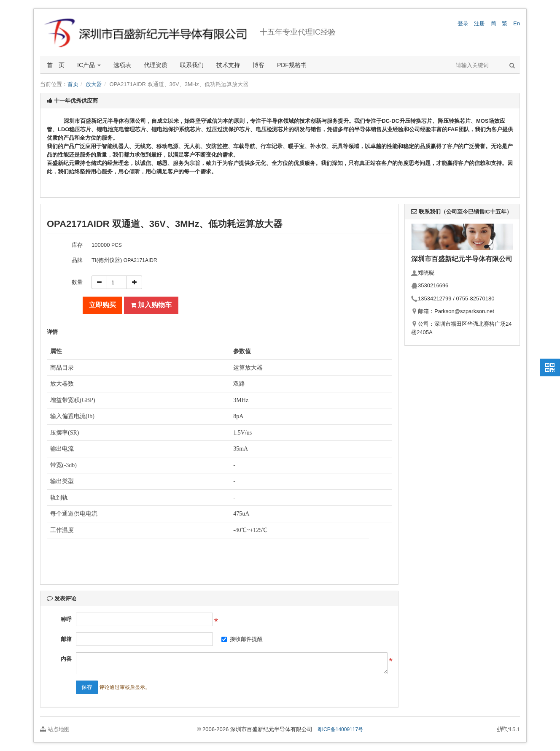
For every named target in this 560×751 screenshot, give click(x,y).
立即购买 (102, 305)
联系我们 (192, 65)
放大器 (94, 84)
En (517, 23)
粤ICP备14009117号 (340, 729)
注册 (479, 23)
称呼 (66, 619)
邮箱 (66, 639)
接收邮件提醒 (246, 639)
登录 (463, 23)
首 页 (56, 65)
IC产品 (89, 65)
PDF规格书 (292, 65)
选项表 (122, 65)
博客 (258, 65)
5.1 (509, 730)
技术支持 (228, 65)
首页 (73, 84)
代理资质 (156, 65)
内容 (66, 659)
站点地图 (55, 729)
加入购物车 (151, 305)
